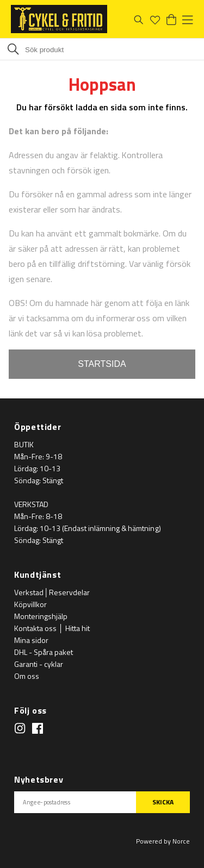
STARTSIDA (102, 364)
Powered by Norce (163, 841)
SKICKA (163, 802)
